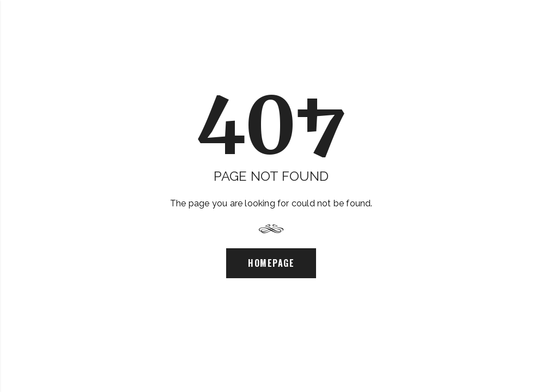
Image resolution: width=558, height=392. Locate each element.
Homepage (271, 263)
